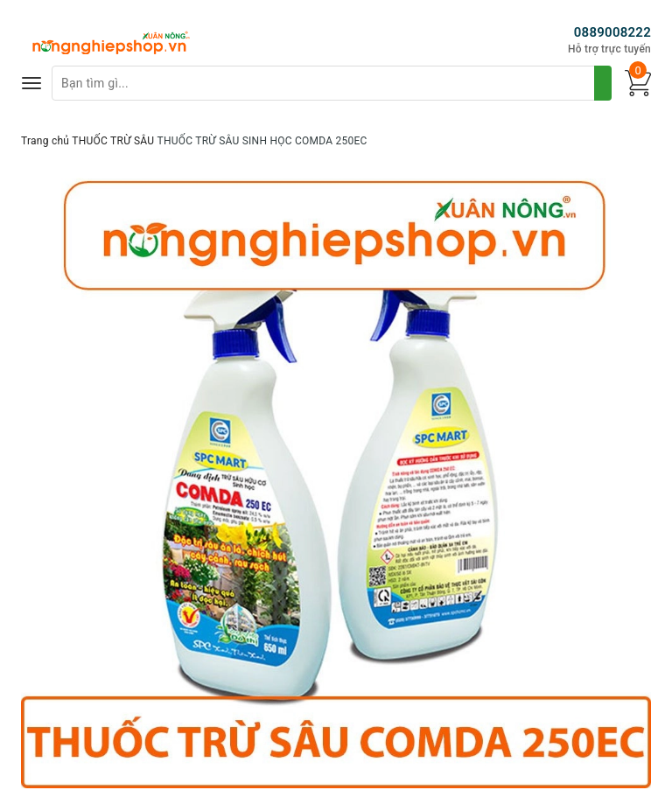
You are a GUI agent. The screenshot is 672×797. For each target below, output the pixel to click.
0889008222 (612, 32)
